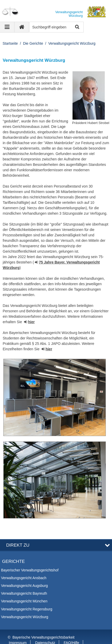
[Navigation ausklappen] (7, 27)
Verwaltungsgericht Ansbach (24, 566)
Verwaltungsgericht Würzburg (72, 43)
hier (31, 322)
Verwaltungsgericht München (24, 589)
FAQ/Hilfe (71, 631)
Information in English (58, 636)
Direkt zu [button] (18, 533)
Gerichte (13, 550)
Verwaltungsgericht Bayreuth (24, 581)
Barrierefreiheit (21, 636)
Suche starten (77, 27)
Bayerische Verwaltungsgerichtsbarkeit (43, 625)
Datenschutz (45, 631)
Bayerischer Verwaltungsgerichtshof (30, 558)
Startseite (10, 43)
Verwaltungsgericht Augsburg (24, 573)
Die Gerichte (33, 43)
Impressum (18, 631)
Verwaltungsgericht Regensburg (27, 597)
